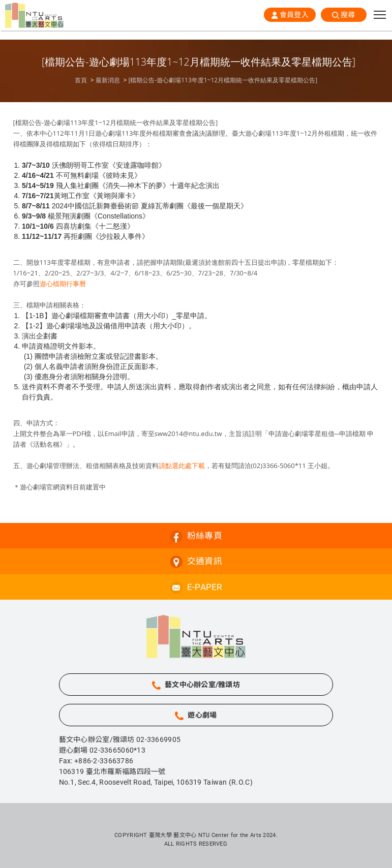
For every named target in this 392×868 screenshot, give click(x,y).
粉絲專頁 (205, 536)
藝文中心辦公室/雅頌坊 (202, 685)
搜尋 (348, 15)
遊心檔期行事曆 (63, 284)
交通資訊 (205, 561)
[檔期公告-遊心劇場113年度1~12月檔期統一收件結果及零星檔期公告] (223, 80)
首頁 (81, 80)
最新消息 (108, 80)
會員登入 (294, 15)
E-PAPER (205, 587)
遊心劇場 (202, 715)
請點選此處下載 (182, 466)
